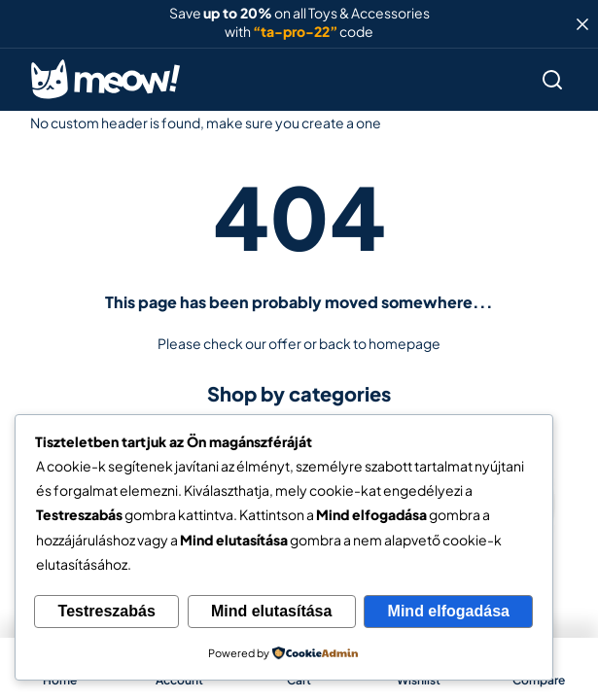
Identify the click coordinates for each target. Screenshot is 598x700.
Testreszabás (107, 611)
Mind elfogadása (449, 611)
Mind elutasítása (271, 611)
